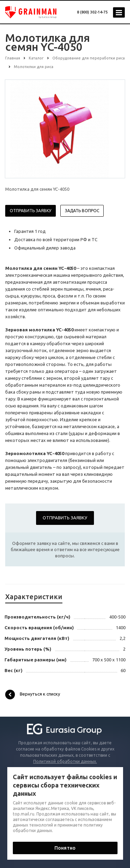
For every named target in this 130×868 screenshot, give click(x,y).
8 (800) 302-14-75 (92, 12)
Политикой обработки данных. (65, 761)
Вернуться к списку (33, 695)
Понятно (65, 848)
